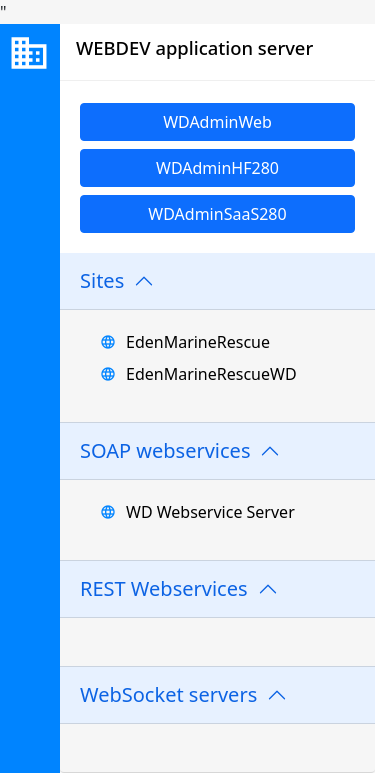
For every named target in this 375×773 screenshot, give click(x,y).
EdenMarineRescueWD (211, 374)
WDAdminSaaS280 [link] (217, 214)
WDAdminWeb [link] (217, 122)
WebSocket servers (168, 694)
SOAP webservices (165, 450)
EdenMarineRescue (198, 342)
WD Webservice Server (210, 512)
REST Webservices (164, 588)
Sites (102, 280)
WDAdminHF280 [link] (217, 168)
